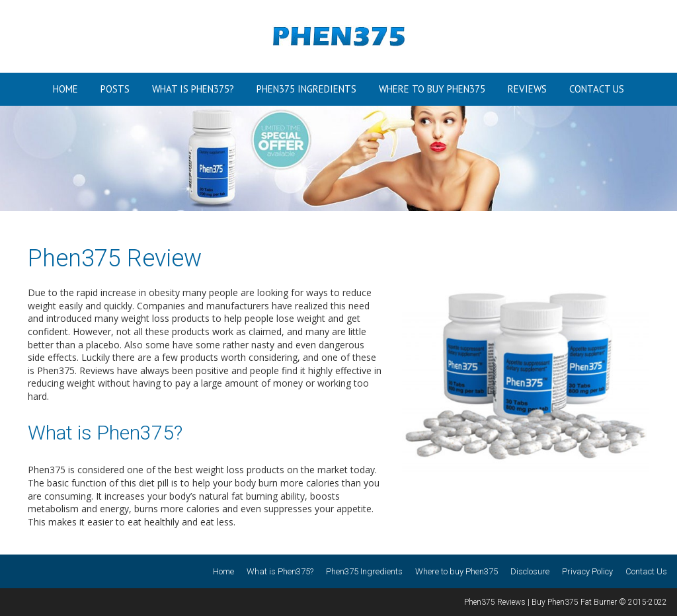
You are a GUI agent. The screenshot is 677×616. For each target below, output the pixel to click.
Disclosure (530, 571)
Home (65, 89)
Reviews (527, 89)
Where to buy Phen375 (432, 89)
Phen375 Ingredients (306, 89)
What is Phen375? (193, 89)
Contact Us (597, 89)
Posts (115, 89)
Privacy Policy (587, 571)
